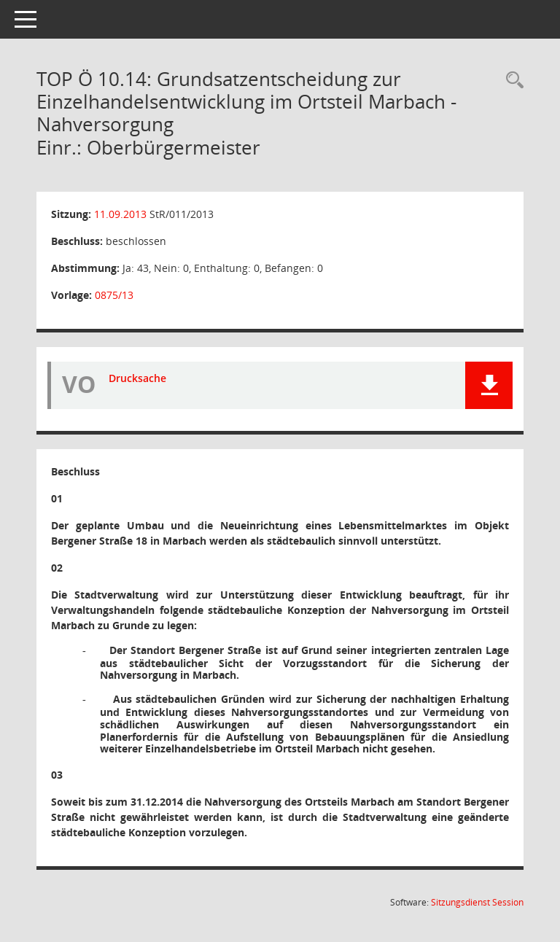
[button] (489, 385)
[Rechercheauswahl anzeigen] (511, 81)
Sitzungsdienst (477, 902)
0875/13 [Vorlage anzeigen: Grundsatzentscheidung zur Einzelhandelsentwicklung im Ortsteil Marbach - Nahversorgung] (114, 295)
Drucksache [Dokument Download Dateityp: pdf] (137, 378)
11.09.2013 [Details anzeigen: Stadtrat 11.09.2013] (120, 214)
